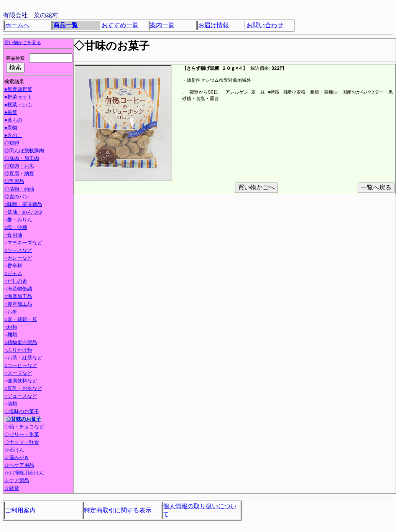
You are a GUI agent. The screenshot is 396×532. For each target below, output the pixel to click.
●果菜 (11, 113)
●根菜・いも (18, 105)
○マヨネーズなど (23, 244)
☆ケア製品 (17, 481)
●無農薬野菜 (18, 90)
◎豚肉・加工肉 (21, 159)
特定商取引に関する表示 (118, 511)
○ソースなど (18, 251)
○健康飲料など (21, 382)
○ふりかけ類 (18, 351)
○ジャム (13, 274)
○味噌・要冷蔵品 (23, 205)
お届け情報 (214, 25)
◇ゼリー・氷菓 (22, 435)
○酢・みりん (18, 221)
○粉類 (11, 328)
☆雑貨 (12, 489)
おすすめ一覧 (120, 25)
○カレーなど (18, 259)
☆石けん (14, 451)
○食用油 (13, 236)
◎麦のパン (16, 198)
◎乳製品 (13, 182)
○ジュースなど (21, 397)
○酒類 (11, 405)
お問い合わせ (265, 25)
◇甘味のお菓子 (24, 420)
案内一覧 (162, 25)
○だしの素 (16, 282)
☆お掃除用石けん (24, 474)
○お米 (11, 313)
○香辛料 (13, 267)
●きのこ (13, 136)
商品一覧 (66, 25)
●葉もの (13, 121)
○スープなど (18, 374)
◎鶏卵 (11, 144)
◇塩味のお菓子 (22, 412)
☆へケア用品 (19, 466)
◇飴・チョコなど (25, 428)
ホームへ (17, 25)
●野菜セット (18, 98)
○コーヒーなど (21, 366)
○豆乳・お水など (23, 389)
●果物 (11, 128)
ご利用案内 (20, 511)
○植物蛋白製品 (21, 343)
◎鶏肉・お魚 (18, 167)
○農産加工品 (18, 305)
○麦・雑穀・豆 (21, 320)
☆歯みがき (17, 458)
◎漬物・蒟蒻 (18, 190)
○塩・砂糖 (16, 228)
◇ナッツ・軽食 (22, 443)
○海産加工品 (18, 297)
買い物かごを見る (23, 43)
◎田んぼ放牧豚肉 (23, 152)
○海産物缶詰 (18, 290)
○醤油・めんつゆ (23, 213)
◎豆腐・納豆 (18, 175)
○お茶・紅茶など (23, 359)
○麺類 (11, 336)
